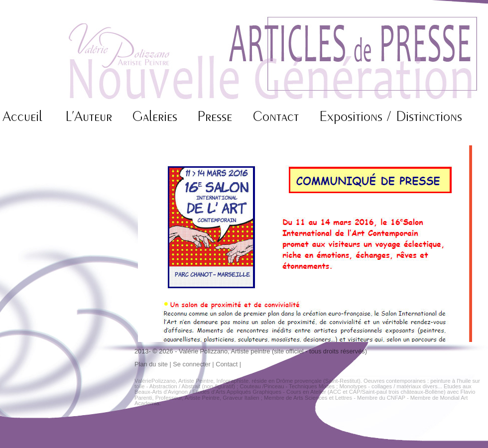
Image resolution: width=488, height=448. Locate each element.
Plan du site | (154, 364)
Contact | (228, 364)
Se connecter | (194, 364)
